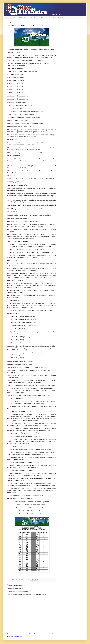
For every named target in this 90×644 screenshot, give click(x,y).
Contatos (61, 17)
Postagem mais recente (12, 634)
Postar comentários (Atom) (16, 636)
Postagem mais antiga (51, 634)
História (20, 17)
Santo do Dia (52, 17)
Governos (33, 17)
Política (13, 17)
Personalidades (42, 17)
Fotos (26, 17)
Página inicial (32, 634)
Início (7, 17)
